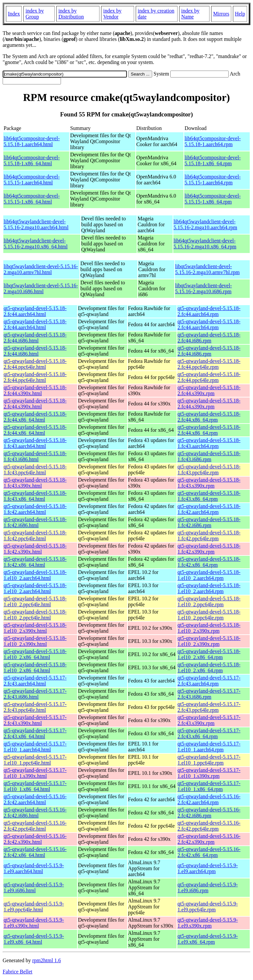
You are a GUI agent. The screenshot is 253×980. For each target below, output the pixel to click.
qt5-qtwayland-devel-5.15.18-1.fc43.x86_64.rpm (209, 496)
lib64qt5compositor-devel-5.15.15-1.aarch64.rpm (212, 180)
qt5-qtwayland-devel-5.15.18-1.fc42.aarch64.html (35, 509)
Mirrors (221, 14)
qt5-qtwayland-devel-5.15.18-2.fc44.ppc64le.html (35, 364)
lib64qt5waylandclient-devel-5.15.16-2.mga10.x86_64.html (36, 244)
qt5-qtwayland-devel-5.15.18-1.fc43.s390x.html (35, 483)
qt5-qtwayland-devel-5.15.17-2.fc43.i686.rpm (209, 694)
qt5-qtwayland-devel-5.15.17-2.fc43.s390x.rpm (209, 720)
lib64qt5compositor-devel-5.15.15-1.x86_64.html (32, 199)
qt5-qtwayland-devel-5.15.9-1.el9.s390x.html (34, 923)
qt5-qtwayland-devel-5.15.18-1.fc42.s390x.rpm (209, 549)
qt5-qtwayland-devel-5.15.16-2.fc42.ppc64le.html (35, 826)
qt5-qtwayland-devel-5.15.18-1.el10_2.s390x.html (35, 628)
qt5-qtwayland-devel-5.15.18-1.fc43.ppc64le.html (35, 470)
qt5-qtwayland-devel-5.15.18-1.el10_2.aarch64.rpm (209, 575)
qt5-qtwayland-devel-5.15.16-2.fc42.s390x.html (35, 839)
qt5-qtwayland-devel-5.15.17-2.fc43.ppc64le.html (35, 707)
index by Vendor (112, 14)
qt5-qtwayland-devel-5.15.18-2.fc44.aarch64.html (35, 311)
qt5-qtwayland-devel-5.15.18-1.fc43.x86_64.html (35, 496)
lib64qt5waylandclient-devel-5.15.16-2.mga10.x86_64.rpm (205, 244)
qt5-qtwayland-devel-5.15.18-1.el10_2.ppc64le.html (35, 601)
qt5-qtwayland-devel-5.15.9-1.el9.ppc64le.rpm (208, 907)
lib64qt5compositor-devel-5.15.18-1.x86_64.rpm (212, 160)
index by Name (190, 14)
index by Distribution (71, 14)
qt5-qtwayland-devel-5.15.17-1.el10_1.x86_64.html (35, 786)
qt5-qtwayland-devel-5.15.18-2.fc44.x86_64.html (35, 417)
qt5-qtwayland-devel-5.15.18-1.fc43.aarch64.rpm (209, 443)
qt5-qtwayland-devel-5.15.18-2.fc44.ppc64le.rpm (209, 364)
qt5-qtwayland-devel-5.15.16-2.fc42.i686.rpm (209, 813)
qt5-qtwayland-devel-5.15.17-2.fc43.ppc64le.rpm (209, 707)
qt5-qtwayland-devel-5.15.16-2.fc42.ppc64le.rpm (209, 826)
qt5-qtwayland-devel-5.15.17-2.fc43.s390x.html (35, 720)
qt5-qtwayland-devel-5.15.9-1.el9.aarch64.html (34, 868)
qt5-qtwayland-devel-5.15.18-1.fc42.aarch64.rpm (209, 509)
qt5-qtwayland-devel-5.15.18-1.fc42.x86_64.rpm (209, 562)
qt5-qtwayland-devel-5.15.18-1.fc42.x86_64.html (35, 562)
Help (240, 14)
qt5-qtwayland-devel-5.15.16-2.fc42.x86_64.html (35, 852)
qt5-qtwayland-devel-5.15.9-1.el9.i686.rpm (208, 887)
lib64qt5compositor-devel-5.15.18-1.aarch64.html (32, 141)
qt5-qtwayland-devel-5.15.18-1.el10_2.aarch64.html (35, 575)
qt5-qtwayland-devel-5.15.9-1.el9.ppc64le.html (34, 907)
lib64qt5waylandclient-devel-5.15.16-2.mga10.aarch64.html (36, 224)
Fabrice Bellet (17, 972)
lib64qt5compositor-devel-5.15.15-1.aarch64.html (32, 180)
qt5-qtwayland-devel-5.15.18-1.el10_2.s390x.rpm (209, 628)
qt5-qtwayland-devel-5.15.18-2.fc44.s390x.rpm (209, 390)
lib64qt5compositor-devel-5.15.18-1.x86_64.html (32, 160)
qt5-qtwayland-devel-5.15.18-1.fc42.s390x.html (35, 549)
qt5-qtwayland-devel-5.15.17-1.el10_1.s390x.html (35, 773)
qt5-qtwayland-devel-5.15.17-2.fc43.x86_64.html (35, 733)
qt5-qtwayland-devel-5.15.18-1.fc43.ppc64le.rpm (209, 470)
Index (14, 14)
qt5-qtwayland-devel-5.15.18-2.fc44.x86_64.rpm (209, 417)
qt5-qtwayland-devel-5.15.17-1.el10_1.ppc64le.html (35, 760)
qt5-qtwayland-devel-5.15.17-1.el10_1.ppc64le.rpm (209, 760)
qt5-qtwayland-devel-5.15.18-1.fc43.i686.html (35, 456)
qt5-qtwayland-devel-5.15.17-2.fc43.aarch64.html (35, 681)
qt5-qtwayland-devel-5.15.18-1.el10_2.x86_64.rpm (209, 654)
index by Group (35, 14)
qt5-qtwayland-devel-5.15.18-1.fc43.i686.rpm (209, 456)
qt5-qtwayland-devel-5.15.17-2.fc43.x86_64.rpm (209, 733)
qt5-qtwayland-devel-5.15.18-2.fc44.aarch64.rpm (209, 311)
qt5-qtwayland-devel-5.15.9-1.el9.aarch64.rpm (208, 868)
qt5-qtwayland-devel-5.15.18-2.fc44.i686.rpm (209, 338)
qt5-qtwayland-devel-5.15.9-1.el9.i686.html (34, 887)
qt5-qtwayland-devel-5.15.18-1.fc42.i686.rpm (209, 522)
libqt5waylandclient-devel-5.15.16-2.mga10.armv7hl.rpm (208, 269)
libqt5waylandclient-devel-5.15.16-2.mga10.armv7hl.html (41, 269)
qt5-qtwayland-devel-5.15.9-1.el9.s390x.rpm (208, 923)
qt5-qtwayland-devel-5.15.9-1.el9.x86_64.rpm (208, 939)
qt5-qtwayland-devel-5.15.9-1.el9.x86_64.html (34, 939)
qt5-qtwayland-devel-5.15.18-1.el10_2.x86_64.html (35, 654)
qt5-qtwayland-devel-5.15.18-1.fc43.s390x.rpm (209, 483)
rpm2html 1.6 (47, 960)
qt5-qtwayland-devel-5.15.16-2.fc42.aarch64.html (35, 799)
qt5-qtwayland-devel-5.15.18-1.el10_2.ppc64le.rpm (209, 601)
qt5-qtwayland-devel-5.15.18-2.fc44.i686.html (35, 338)
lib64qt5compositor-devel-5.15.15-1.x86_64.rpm (212, 199)
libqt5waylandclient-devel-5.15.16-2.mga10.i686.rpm (204, 288)
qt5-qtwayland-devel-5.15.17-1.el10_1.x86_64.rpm (209, 786)
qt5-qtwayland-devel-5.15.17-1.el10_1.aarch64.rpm (209, 747)
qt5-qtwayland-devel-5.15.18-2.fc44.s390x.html (35, 390)
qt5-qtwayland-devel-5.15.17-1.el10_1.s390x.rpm (209, 773)
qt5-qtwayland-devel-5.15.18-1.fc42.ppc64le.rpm (209, 536)
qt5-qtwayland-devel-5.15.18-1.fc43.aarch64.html (35, 443)
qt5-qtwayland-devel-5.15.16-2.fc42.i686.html (35, 813)
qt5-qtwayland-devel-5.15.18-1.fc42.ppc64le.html (35, 536)
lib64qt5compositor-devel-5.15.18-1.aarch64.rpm (212, 141)
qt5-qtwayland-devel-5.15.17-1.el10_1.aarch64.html (35, 747)
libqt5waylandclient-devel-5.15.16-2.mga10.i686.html (41, 288)
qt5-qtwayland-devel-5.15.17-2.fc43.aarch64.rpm (209, 681)
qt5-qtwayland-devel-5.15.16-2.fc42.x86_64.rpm (209, 852)
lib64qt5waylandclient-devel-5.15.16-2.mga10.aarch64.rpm (205, 224)
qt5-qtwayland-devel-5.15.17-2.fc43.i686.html (35, 694)
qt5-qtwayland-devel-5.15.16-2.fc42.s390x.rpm (209, 839)
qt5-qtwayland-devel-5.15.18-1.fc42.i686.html (35, 522)
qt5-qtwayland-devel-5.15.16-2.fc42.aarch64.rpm (209, 799)
